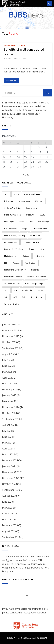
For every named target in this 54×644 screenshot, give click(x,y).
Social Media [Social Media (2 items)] (27, 290)
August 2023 (9, 496)
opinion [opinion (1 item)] (26, 256)
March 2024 (8, 454)
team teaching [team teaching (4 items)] (37, 297)
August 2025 (9, 354)
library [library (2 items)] (31, 249)
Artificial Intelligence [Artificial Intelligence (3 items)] (32, 194)
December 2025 (11, 330)
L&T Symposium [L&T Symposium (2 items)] (11, 242)
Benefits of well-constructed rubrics (24, 51)
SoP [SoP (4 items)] (6, 297)
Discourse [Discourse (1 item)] (30, 215)
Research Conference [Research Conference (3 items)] (13, 277)
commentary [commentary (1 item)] (25, 201)
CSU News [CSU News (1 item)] (39, 201)
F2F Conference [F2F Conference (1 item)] (11, 229)
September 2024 (11, 419)
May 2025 (7, 372)
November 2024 (11, 407)
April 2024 (8, 449)
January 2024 (9, 466)
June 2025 (7, 366)
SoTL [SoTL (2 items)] (24, 297)
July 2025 (7, 360)
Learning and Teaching (14, 45)
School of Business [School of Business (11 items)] (12, 284)
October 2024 (9, 413)
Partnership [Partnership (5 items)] (39, 256)
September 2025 (11, 348)
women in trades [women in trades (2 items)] (12, 304)
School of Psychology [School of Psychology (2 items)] (34, 284)
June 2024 (7, 437)
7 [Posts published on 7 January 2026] (18, 152)
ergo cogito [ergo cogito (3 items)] (9, 222)
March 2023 (8, 519)
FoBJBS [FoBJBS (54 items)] (25, 229)
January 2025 (9, 395)
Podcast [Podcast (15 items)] (16, 263)
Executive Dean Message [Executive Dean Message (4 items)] (39, 222)
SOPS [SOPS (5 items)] (15, 297)
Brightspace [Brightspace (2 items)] (9, 201)
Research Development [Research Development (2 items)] (36, 277)
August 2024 (9, 425)
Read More (11, 81)
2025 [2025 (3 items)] (6, 194)
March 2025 (8, 384)
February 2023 (10, 525)
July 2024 (7, 431)
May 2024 (7, 443)
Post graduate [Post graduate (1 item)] (31, 263)
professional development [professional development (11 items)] (15, 270)
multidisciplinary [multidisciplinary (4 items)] (11, 256)
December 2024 (11, 401)
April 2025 (8, 378)
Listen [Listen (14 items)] (41, 249)
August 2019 (9, 531)
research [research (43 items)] (35, 270)
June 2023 (7, 502)
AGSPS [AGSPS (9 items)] (16, 194)
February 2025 (10, 390)
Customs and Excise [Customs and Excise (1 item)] (12, 208)
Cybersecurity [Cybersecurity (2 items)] (31, 208)
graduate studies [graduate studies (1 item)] (40, 229)
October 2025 (9, 342)
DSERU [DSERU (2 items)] (42, 215)
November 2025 (11, 336)
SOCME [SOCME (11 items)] (40, 290)
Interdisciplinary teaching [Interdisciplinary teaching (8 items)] (15, 235)
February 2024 (10, 460)
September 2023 (11, 490)
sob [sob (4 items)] (15, 290)
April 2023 (8, 513)
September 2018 (11, 537)
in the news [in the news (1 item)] (35, 235)
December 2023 (11, 472)
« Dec (26, 175)
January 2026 (9, 324)
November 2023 (11, 478)
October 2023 (9, 484)
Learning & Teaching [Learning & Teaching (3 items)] (31, 242)
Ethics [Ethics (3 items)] (21, 222)
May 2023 (7, 508)
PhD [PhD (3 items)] (6, 263)
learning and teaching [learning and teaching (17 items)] (14, 249)
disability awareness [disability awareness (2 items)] (13, 215)
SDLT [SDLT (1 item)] (6, 290)
